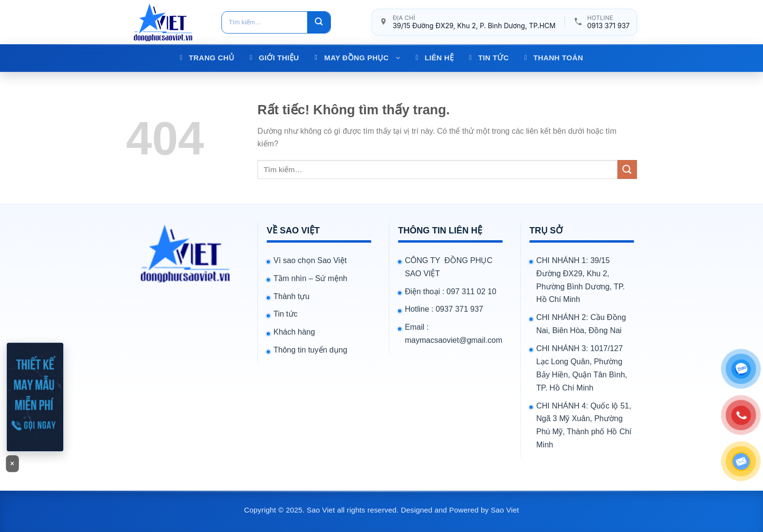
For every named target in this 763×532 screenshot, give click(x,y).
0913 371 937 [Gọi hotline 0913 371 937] (609, 26)
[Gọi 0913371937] (35, 397)
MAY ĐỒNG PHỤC (362, 58)
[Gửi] (319, 22)
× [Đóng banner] (12, 463)
